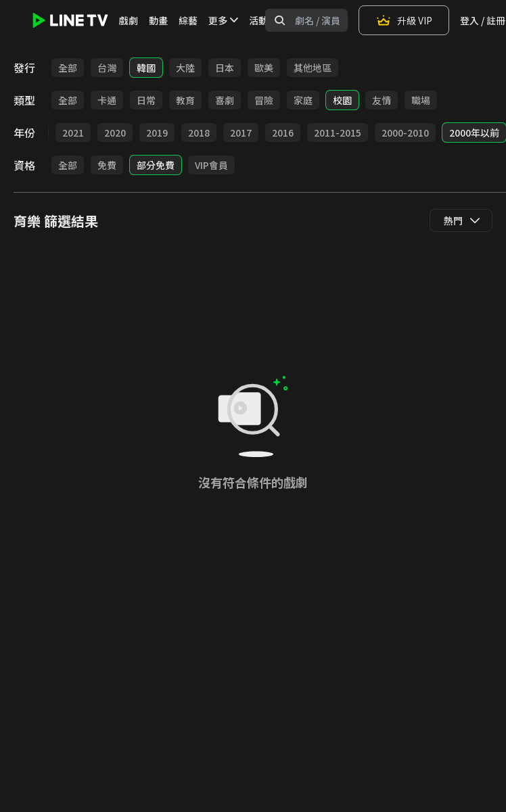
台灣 (107, 68)
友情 (382, 100)
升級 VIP (404, 20)
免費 (107, 165)
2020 (115, 133)
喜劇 (225, 100)
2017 (241, 133)
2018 (199, 133)
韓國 (146, 68)
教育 (185, 100)
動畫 (158, 20)
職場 (421, 100)
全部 (68, 68)
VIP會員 (211, 165)
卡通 (107, 100)
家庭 (303, 100)
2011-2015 (338, 133)
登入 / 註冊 (483, 20)
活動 (258, 20)
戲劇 (129, 20)
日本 (225, 68)
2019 (157, 133)
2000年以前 (474, 133)
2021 (73, 133)
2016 (283, 133)
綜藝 (188, 20)
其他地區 (313, 68)
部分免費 (156, 165)
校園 (342, 100)
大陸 (185, 68)
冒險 (264, 100)
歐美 (264, 68)
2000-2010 (405, 133)
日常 (146, 100)
